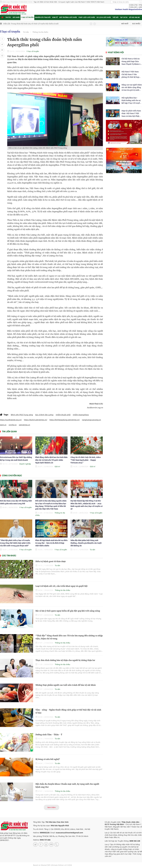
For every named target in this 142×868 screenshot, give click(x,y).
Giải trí (57, 466)
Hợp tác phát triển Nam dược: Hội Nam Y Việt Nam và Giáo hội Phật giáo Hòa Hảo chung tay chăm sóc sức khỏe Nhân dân (132, 114)
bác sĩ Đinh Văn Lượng (44, 415)
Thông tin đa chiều (40, 32)
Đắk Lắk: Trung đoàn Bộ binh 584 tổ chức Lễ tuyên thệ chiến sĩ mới (31, 24)
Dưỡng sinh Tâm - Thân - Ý (49, 735)
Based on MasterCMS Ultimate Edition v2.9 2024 (52, 865)
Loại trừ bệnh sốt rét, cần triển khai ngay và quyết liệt (62, 586)
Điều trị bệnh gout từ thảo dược (51, 561)
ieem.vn (3, 425)
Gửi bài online (134, 17)
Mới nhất (125, 24)
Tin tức (8, 17)
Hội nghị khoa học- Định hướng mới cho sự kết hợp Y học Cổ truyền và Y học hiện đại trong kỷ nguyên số (131, 101)
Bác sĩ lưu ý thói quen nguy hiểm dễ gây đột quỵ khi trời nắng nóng (68, 611)
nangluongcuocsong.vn (91, 420)
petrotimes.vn (24, 425)
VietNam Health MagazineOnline (128, 9)
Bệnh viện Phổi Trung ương (22, 415)
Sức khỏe (16, 17)
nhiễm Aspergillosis (81, 415)
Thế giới (115, 17)
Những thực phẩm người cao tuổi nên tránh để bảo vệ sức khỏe (66, 685)
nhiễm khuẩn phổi (63, 415)
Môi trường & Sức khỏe (68, 17)
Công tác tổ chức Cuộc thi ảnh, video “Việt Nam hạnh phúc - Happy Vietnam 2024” (86, 460)
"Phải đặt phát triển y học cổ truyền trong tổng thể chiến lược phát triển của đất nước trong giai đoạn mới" (15, 543)
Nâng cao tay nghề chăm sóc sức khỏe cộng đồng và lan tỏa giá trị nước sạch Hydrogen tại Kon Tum (132, 88)
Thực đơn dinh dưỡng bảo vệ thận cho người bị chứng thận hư (65, 660)
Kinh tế (55, 17)
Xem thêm (52, 807)
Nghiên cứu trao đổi (43, 17)
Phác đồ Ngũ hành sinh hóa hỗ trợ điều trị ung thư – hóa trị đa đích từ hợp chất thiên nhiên (51, 543)
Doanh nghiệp (25, 464)
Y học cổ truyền (27, 17)
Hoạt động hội (116, 52)
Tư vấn (26, 32)
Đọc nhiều (136, 24)
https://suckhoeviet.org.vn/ (11, 420)
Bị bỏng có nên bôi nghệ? (48, 759)
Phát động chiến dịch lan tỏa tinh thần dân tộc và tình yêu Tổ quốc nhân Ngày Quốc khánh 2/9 (51, 460)
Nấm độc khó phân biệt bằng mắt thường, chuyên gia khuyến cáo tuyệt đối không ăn (86, 543)
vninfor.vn (13, 425)
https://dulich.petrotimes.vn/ (36, 420)
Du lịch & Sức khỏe (104, 17)
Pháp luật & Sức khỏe (87, 17)
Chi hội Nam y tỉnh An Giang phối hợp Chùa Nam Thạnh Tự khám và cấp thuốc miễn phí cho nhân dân (131, 62)
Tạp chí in (124, 17)
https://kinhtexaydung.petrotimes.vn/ (65, 420)
